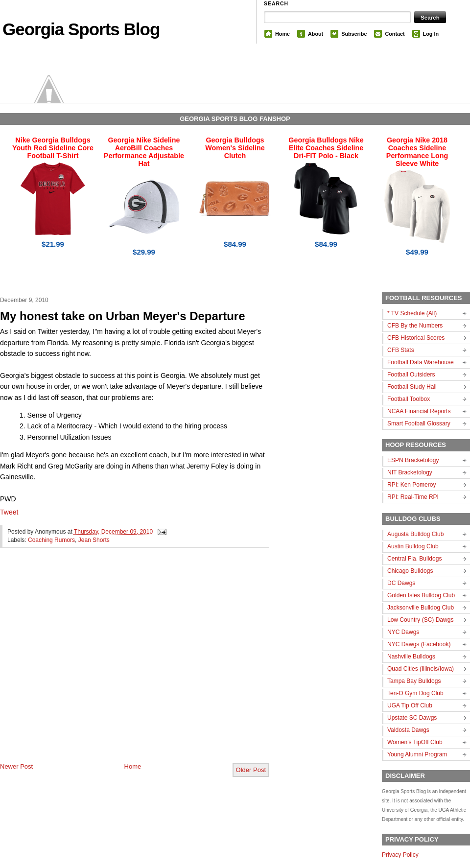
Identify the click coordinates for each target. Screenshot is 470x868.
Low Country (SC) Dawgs (420, 620)
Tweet (9, 512)
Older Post (251, 770)
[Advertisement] (92, 663)
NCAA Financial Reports (419, 411)
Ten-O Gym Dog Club (415, 693)
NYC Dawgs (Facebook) (419, 644)
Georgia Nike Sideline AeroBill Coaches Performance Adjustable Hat (144, 152)
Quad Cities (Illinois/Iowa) (421, 669)
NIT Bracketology (410, 472)
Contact (395, 34)
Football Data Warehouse (421, 362)
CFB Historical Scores (416, 338)
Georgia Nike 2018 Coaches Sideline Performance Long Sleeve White (417, 152)
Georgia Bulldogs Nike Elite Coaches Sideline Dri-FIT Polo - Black (326, 148)
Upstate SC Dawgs (412, 718)
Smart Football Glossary (419, 423)
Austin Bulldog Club (413, 546)
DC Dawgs (401, 583)
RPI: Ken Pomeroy (411, 485)
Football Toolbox (409, 399)
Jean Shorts (94, 540)
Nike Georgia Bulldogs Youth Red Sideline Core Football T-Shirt (53, 148)
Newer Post (16, 766)
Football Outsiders (411, 375)
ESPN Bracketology (413, 460)
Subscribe (354, 34)
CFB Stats (401, 350)
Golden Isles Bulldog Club (421, 595)
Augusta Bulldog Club (415, 534)
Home (282, 34)
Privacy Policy (400, 855)
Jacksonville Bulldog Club (421, 608)
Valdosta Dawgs (408, 730)
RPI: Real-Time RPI (413, 497)
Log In (431, 34)
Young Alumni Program (417, 754)
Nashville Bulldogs (411, 657)
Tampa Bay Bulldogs (414, 681)
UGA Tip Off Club (410, 705)
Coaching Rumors (51, 540)
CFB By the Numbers (415, 326)
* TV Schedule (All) (412, 313)
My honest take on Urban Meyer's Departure (123, 316)
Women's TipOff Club (415, 742)
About (316, 34)
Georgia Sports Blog (81, 29)
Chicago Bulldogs (410, 571)
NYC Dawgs (403, 632)
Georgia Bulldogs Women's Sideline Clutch (235, 148)
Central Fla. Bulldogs (414, 559)
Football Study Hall (412, 387)
